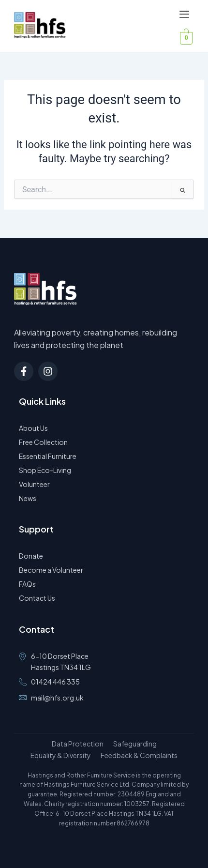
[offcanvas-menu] (184, 15)
